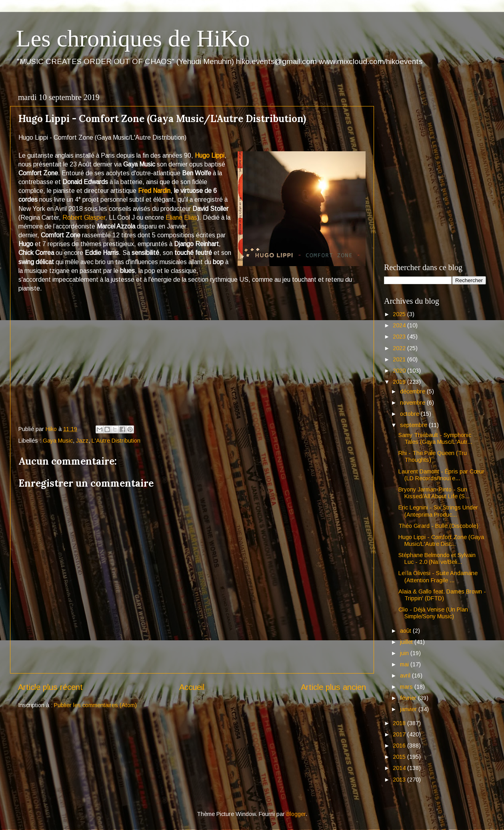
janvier (409, 709)
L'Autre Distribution (116, 441)
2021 (400, 359)
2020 (400, 371)
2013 (400, 780)
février (409, 698)
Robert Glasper (84, 218)
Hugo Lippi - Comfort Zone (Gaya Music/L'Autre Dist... (441, 540)
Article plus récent (50, 687)
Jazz (82, 441)
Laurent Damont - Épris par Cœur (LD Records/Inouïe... (441, 475)
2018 (400, 723)
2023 (400, 337)
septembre (414, 425)
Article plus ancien (333, 687)
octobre (410, 414)
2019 (400, 382)
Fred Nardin (154, 191)
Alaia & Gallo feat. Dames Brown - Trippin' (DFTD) (442, 595)
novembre (413, 403)
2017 (400, 734)
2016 (400, 746)
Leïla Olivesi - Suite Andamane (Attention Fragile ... (438, 576)
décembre (413, 391)
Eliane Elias (181, 218)
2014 (400, 768)
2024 (400, 325)
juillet (407, 642)
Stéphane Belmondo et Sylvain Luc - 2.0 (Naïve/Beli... (437, 558)
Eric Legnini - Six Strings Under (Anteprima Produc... (438, 511)
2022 (400, 348)
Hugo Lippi (210, 155)
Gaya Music (58, 441)
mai (405, 664)
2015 (400, 757)
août (406, 631)
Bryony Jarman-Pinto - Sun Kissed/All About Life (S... (434, 493)
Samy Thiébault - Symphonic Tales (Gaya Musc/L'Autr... (435, 438)
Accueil (192, 687)
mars (407, 687)
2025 (400, 314)
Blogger (296, 814)
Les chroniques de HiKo (133, 38)
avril (406, 676)
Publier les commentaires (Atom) (95, 705)
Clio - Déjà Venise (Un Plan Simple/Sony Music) (433, 613)
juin (405, 653)
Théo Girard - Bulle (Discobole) (438, 526)
